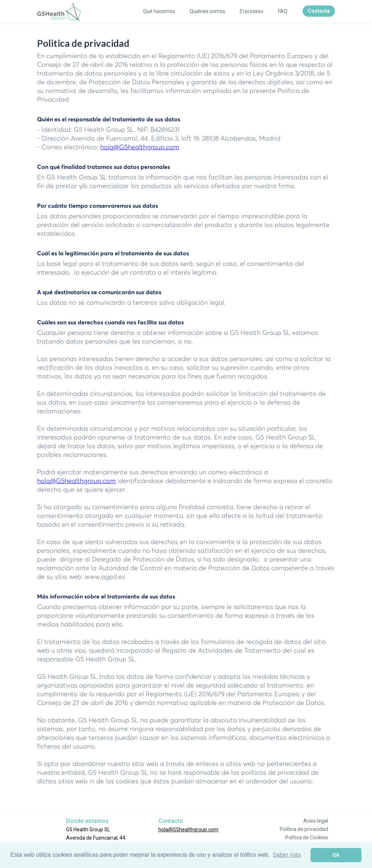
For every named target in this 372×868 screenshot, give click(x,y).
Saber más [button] (287, 855)
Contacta (319, 11)
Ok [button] (336, 855)
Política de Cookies (307, 837)
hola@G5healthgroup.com (140, 147)
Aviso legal (316, 821)
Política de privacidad (304, 829)
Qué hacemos (159, 11)
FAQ (283, 11)
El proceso (252, 11)
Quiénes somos (207, 11)
